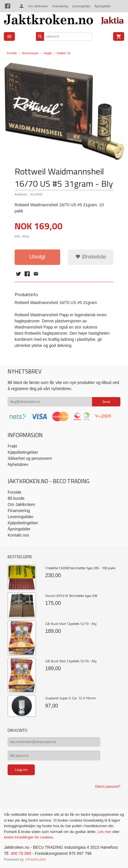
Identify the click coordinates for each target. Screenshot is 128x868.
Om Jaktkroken (38, 6)
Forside (12, 53)
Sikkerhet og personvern (30, 458)
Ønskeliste (91, 257)
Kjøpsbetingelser (23, 452)
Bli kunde (16, 498)
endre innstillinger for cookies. (29, 837)
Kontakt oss (18, 535)
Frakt (12, 446)
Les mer (105, 832)
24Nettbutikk (35, 859)
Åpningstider (103, 6)
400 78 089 (21, 853)
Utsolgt (37, 257)
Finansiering (60, 6)
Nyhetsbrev (18, 464)
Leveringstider (81, 6)
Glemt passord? (108, 787)
